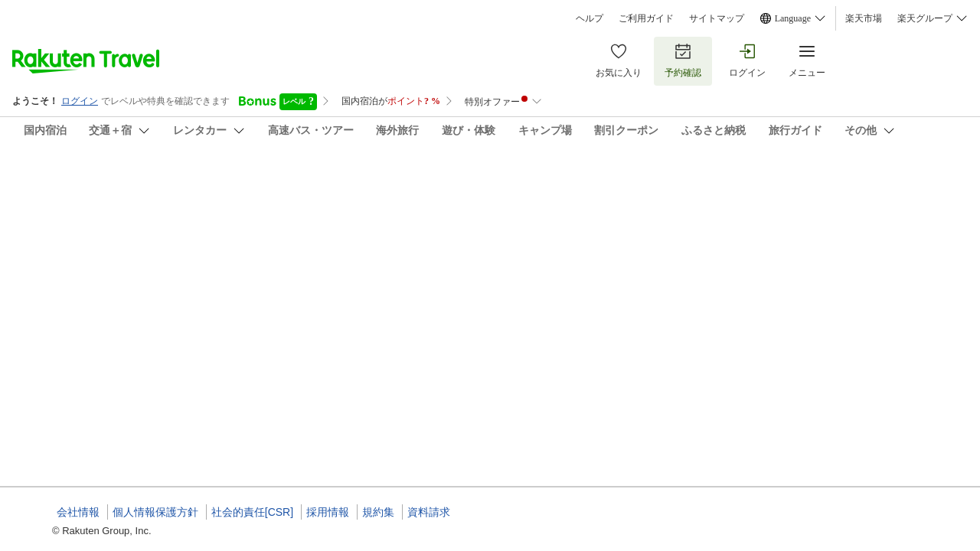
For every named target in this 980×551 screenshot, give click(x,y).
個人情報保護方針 (155, 512)
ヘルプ (590, 18)
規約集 (378, 512)
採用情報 (328, 512)
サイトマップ (717, 18)
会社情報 (78, 512)
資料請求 (429, 512)
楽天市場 (864, 18)
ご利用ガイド (646, 18)
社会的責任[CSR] (252, 512)
